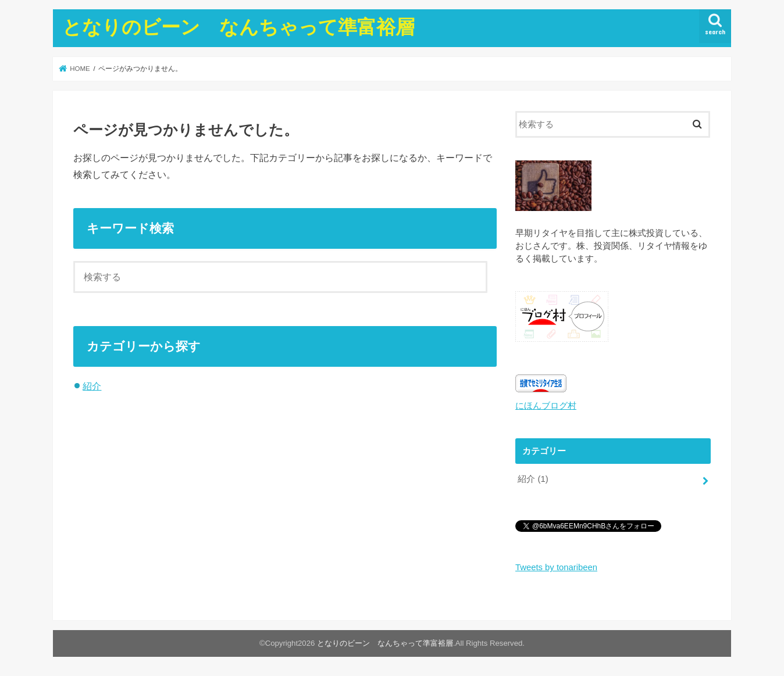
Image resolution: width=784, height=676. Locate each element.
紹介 (92, 386)
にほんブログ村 (546, 406)
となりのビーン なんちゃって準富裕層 (238, 26)
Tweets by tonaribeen (556, 567)
